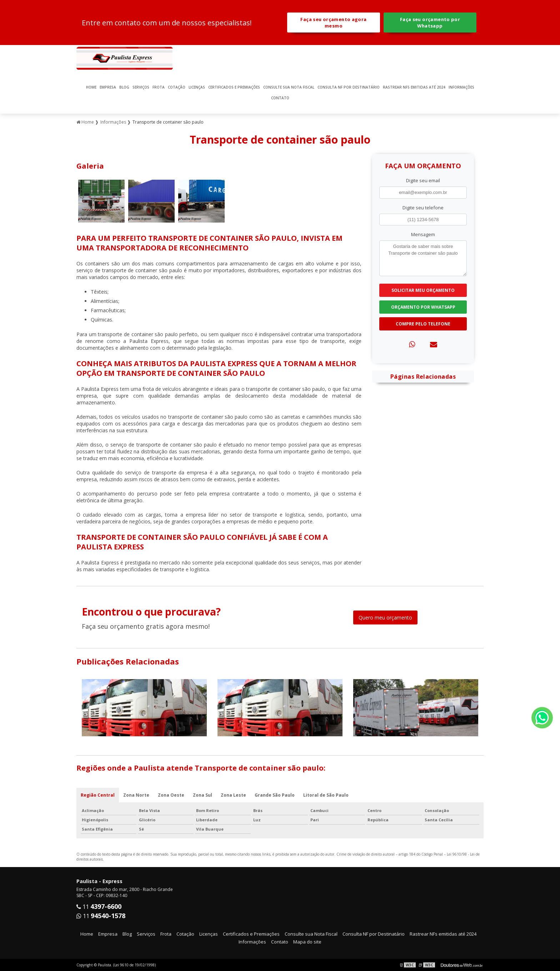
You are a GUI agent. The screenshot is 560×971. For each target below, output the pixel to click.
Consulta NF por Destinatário (349, 87)
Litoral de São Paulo (326, 795)
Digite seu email (423, 180)
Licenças (197, 87)
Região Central (98, 795)
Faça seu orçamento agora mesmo (333, 23)
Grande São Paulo (275, 795)
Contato (280, 98)
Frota (159, 87)
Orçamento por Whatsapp (423, 307)
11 (99, 907)
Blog (124, 87)
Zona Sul (202, 795)
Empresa (108, 87)
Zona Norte (136, 795)
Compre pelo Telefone (423, 324)
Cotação (177, 87)
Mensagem (423, 234)
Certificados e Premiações (234, 87)
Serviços (141, 87)
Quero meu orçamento (385, 618)
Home (91, 87)
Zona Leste (233, 795)
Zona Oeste (171, 795)
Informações (461, 87)
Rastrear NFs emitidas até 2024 (414, 87)
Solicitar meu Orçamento (423, 290)
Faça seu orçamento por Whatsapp (430, 23)
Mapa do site (307, 942)
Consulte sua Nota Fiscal (289, 87)
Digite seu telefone (423, 208)
